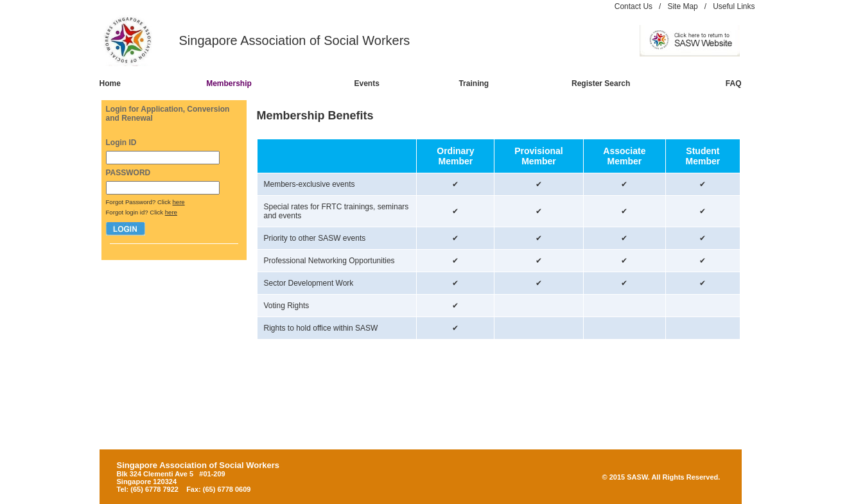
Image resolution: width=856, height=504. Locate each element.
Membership (229, 83)
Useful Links (734, 6)
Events (366, 83)
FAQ (734, 83)
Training (474, 83)
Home (110, 83)
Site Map (682, 6)
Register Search (601, 83)
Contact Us (633, 6)
